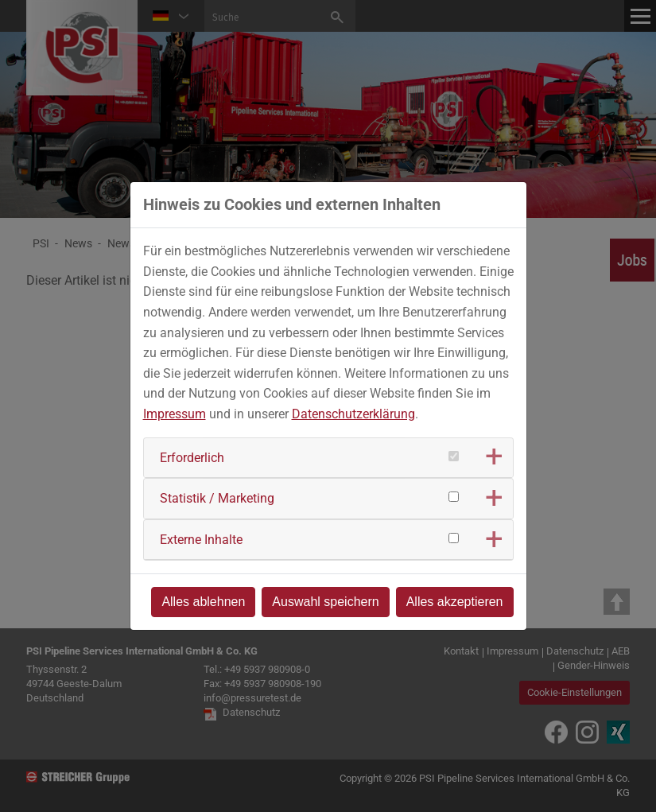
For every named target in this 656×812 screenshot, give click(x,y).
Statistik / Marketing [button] (217, 498)
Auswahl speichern (325, 602)
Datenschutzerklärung (353, 414)
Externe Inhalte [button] (201, 540)
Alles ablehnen (203, 602)
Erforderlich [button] (192, 458)
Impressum (175, 414)
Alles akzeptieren (455, 602)
